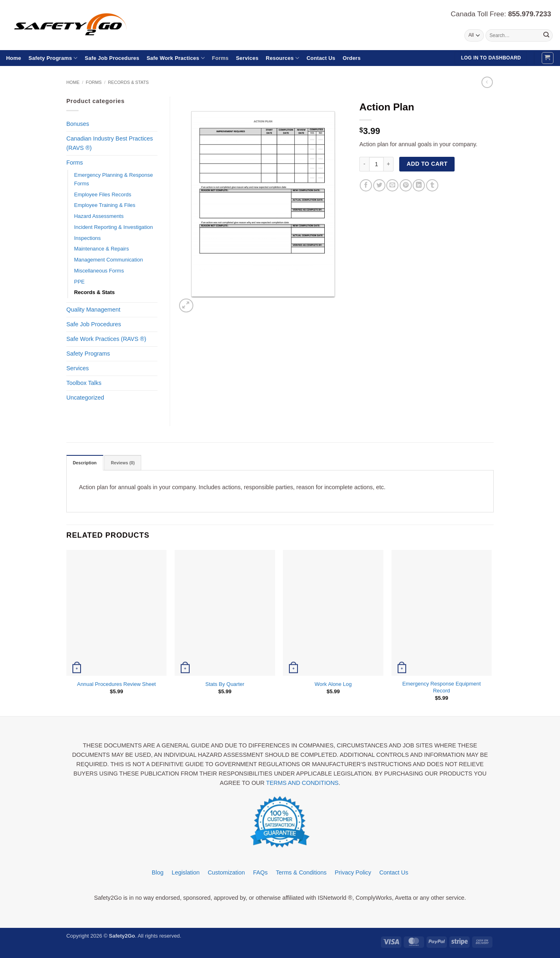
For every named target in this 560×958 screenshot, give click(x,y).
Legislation (186, 873)
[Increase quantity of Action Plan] (389, 164)
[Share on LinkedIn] (419, 185)
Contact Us (321, 58)
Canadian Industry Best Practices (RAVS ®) (110, 143)
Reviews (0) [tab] (127, 464)
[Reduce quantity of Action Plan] (364, 164)
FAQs (260, 873)
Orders (352, 58)
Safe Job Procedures (112, 58)
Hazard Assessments (99, 216)
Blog (158, 873)
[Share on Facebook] (366, 185)
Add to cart (427, 164)
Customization (226, 873)
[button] (548, 58)
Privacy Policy (353, 873)
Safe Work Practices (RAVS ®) (106, 339)
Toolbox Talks (84, 383)
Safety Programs (53, 58)
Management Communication (108, 260)
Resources (282, 58)
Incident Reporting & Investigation (114, 227)
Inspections (87, 238)
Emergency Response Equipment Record (441, 688)
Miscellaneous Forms (99, 271)
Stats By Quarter (225, 685)
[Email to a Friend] (392, 185)
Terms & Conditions (301, 873)
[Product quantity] (376, 164)
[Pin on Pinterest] (406, 185)
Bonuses (78, 124)
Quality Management (93, 310)
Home (14, 58)
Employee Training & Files (105, 205)
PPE (79, 282)
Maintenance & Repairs (102, 249)
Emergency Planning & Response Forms (114, 179)
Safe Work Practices (176, 58)
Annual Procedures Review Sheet (116, 685)
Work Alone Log (333, 685)
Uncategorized (85, 398)
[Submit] (546, 35)
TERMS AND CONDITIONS (302, 784)
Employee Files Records (103, 194)
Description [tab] (86, 464)
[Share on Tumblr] (432, 185)
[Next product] (487, 82)
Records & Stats (128, 82)
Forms (220, 58)
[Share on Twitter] (379, 185)
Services (247, 58)
